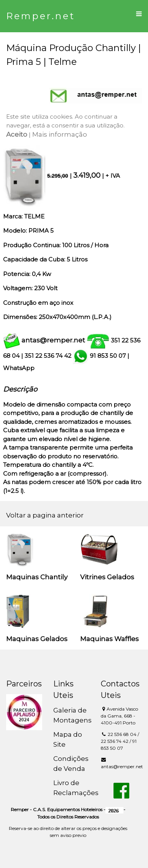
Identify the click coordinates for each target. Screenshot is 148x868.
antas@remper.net (53, 340)
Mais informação (60, 134)
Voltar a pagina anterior (45, 515)
